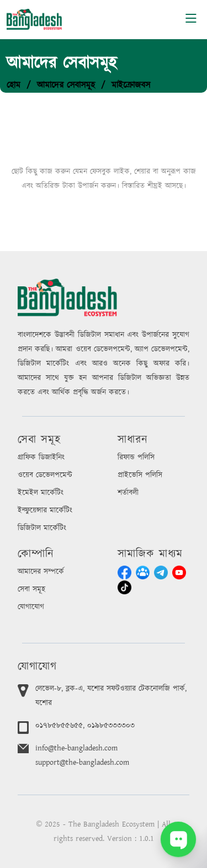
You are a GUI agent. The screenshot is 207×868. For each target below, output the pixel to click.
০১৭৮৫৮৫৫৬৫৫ (59, 726)
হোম (14, 85)
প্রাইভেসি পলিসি (140, 475)
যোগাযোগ (31, 607)
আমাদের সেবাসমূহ (66, 85)
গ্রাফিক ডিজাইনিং (41, 457)
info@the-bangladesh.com (76, 748)
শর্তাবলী (128, 493)
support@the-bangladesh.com (82, 763)
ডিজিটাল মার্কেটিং (42, 528)
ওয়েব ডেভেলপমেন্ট (45, 475)
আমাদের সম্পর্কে (41, 572)
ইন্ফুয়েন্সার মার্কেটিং (45, 510)
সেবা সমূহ (31, 589)
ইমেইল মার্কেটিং (41, 493)
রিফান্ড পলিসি (136, 457)
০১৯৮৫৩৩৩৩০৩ (111, 726)
